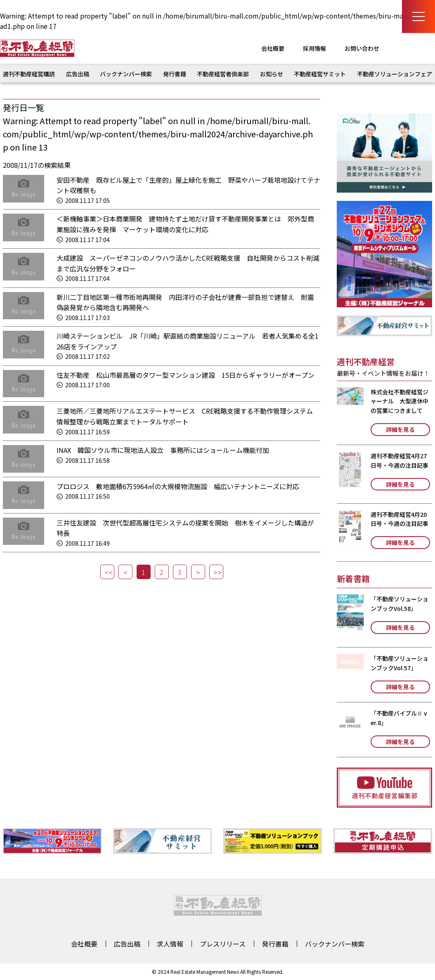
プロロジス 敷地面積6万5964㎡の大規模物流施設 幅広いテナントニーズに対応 (178, 486)
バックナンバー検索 (126, 74)
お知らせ (272, 74)
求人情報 (170, 944)
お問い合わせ (362, 48)
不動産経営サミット (320, 74)
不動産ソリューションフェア (395, 74)
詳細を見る (400, 429)
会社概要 (273, 48)
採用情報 (314, 48)
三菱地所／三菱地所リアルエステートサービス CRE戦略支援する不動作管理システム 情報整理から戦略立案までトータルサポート (188, 416)
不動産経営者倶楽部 (223, 74)
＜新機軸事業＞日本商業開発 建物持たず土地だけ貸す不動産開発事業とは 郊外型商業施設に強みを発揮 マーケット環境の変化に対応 (185, 224)
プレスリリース (223, 944)
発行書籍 (175, 74)
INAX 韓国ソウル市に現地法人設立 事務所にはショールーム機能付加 (163, 450)
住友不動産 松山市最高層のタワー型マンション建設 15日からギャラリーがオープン (186, 375)
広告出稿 (78, 74)
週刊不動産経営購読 (29, 74)
